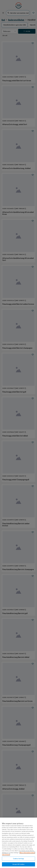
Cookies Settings (18, 859)
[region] (18, 843)
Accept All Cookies (18, 864)
